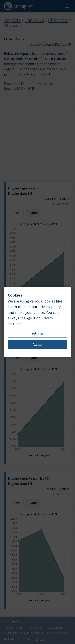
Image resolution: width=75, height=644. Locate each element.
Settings (38, 333)
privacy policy (50, 307)
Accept (37, 344)
